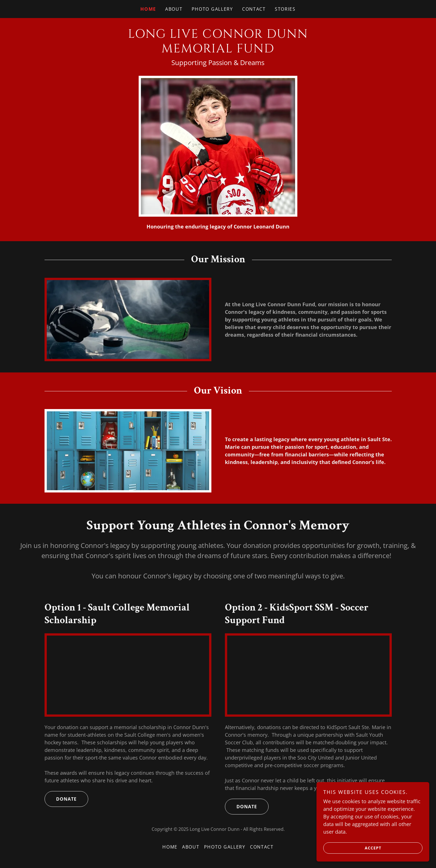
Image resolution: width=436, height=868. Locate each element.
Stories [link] (285, 9)
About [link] (174, 9)
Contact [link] (254, 9)
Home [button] (170, 847)
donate (61, 799)
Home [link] (148, 9)
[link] (218, 50)
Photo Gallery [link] (212, 9)
